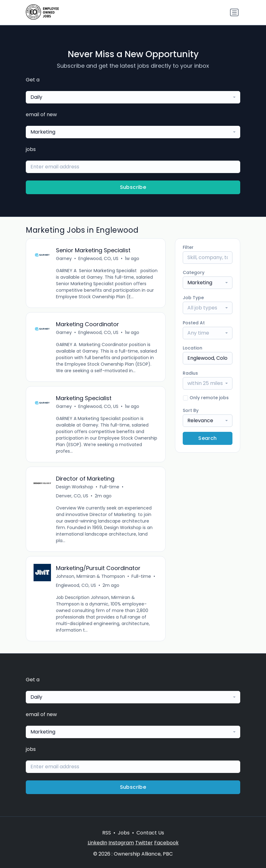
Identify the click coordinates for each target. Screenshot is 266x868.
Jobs (124, 833)
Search (207, 438)
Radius (190, 373)
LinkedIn (97, 843)
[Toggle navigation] (234, 12)
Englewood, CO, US (98, 258)
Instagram (121, 843)
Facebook (166, 843)
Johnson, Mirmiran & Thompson (90, 576)
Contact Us (150, 833)
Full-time (110, 487)
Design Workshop (75, 487)
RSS (107, 833)
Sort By (191, 410)
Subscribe (133, 187)
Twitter (144, 843)
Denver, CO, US (72, 496)
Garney (64, 258)
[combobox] (133, 97)
